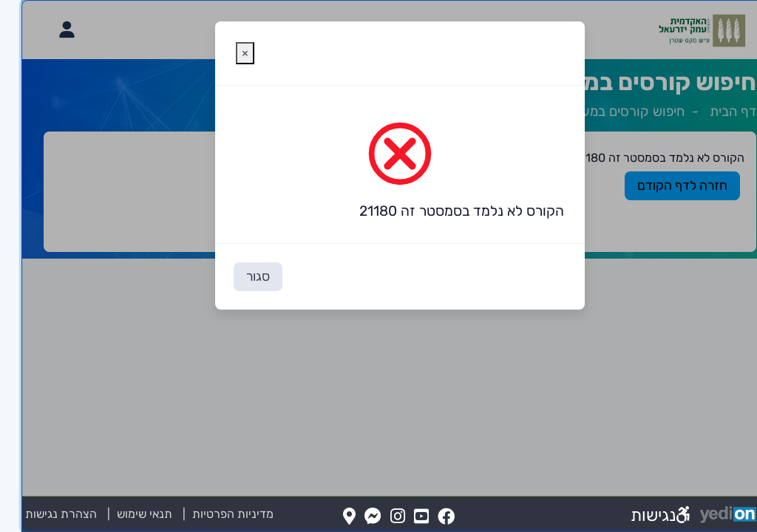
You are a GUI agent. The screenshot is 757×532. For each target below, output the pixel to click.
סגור (237, 276)
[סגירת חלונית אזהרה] (224, 53)
